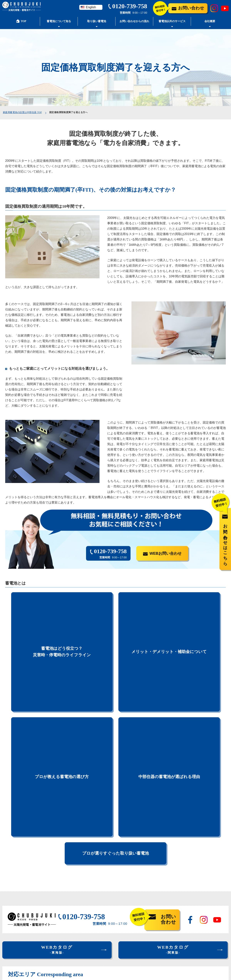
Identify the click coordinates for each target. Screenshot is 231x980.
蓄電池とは (10, 916)
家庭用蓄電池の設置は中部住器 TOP (22, 112)
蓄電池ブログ (164, 926)
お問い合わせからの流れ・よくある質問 (183, 898)
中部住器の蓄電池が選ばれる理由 (169, 638)
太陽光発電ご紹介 (95, 929)
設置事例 (89, 913)
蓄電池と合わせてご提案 (98, 922)
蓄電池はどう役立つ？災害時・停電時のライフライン (62, 606)
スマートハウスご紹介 (97, 936)
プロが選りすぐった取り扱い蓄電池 (115, 666)
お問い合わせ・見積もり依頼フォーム (181, 916)
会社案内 (161, 907)
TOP (5, 898)
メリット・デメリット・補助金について (169, 606)
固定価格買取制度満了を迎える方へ (29, 931)
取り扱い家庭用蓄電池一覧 (100, 905)
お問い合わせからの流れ (134, 21)
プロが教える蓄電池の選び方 (62, 638)
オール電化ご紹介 (95, 943)
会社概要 (210, 21)
